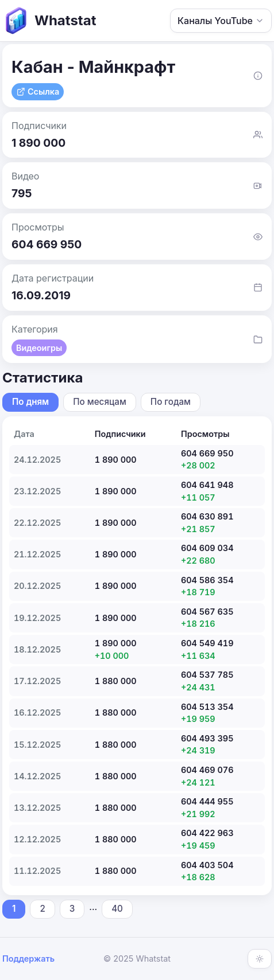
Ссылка (38, 91)
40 (117, 909)
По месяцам (100, 402)
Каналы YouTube (221, 21)
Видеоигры (39, 348)
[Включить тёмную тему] (260, 959)
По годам (171, 402)
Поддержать (28, 958)
